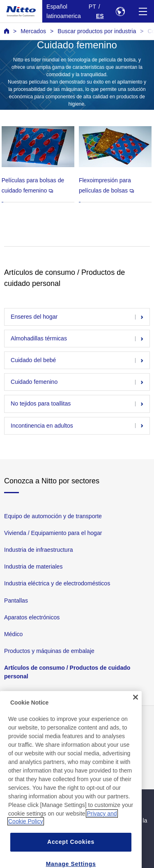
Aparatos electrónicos (32, 617)
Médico (13, 634)
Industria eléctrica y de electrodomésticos (57, 583)
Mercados (33, 31)
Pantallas (16, 600)
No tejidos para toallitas (41, 404)
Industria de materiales (33, 567)
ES (100, 16)
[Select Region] (120, 11)
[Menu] (143, 11)
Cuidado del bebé (33, 360)
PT (92, 7)
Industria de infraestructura (38, 550)
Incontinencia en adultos (42, 426)
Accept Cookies (71, 849)
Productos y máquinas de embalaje (49, 651)
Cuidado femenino (34, 382)
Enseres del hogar (34, 317)
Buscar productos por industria (97, 31)
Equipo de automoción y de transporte (53, 516)
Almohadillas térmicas (39, 338)
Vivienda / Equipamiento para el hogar (53, 533)
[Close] (136, 705)
